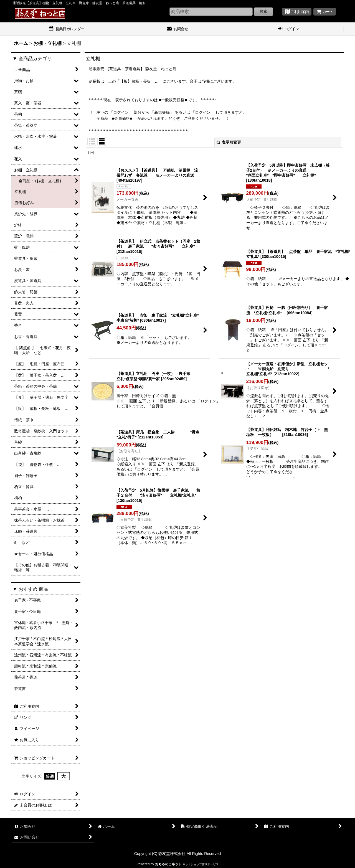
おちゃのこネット (168, 864)
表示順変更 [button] (229, 142)
